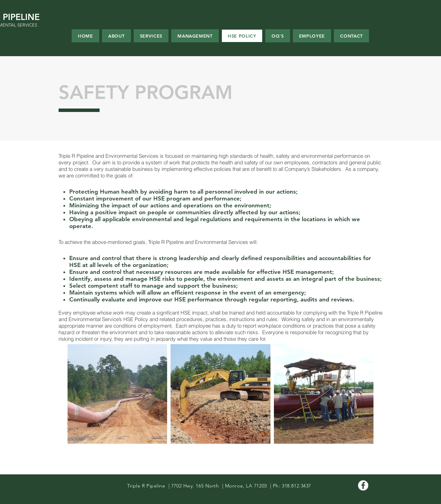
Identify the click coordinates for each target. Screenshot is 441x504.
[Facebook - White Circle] (363, 485)
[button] (312, 36)
